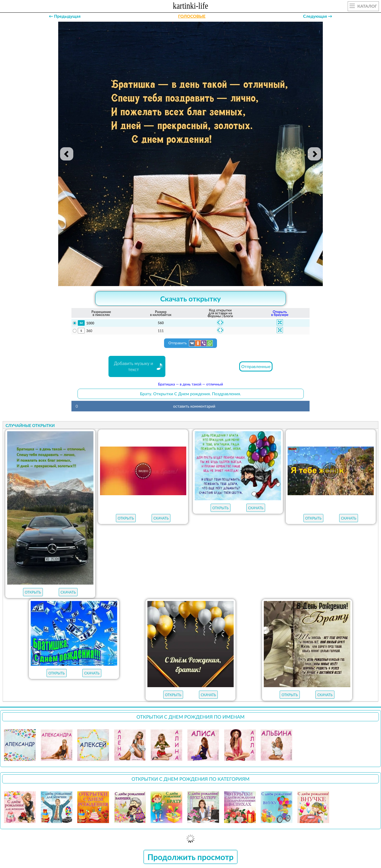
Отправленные (256, 366)
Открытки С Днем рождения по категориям (190, 779)
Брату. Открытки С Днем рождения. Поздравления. (190, 394)
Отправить (190, 343)
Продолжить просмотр (190, 857)
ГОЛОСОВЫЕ (192, 16)
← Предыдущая (65, 16)
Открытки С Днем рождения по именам (191, 717)
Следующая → (318, 16)
